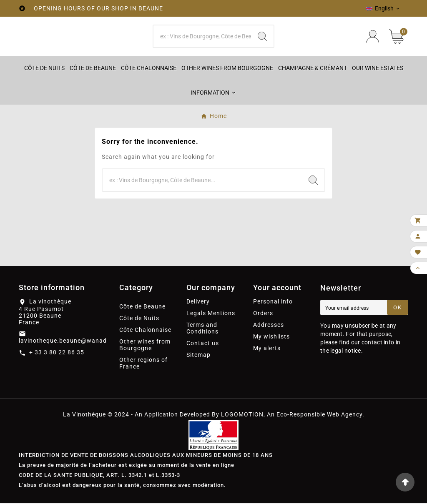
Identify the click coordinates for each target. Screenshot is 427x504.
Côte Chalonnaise (145, 331)
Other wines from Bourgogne (145, 346)
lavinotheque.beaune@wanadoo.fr (70, 341)
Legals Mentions (211, 314)
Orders (263, 314)
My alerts (267, 349)
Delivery (198, 303)
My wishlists (271, 338)
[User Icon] (373, 37)
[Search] (202, 37)
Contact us (203, 344)
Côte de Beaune (142, 308)
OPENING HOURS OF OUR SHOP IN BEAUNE (98, 8)
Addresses (269, 326)
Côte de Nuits (139, 319)
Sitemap (198, 356)
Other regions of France (143, 364)
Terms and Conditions (202, 329)
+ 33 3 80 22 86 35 (57, 353)
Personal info (273, 303)
